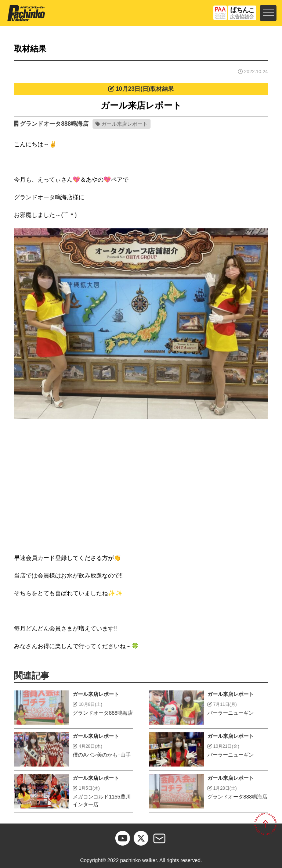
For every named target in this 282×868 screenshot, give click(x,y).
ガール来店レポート (124, 124)
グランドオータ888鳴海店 (54, 124)
